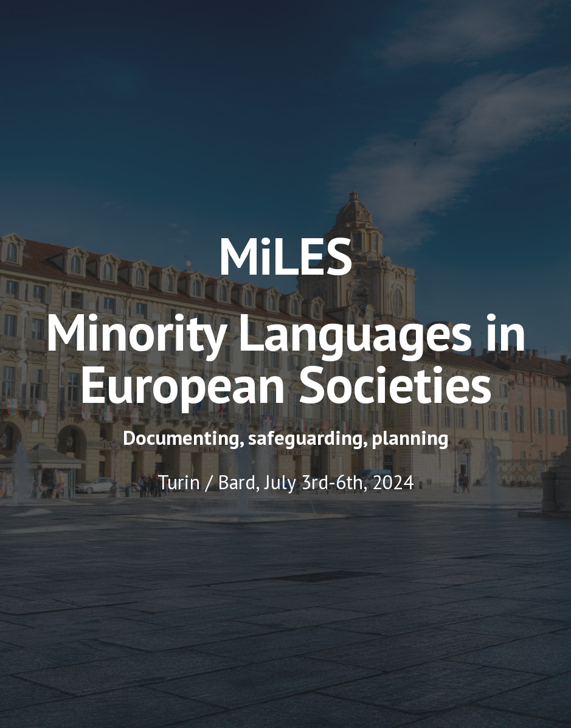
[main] (286, 320)
